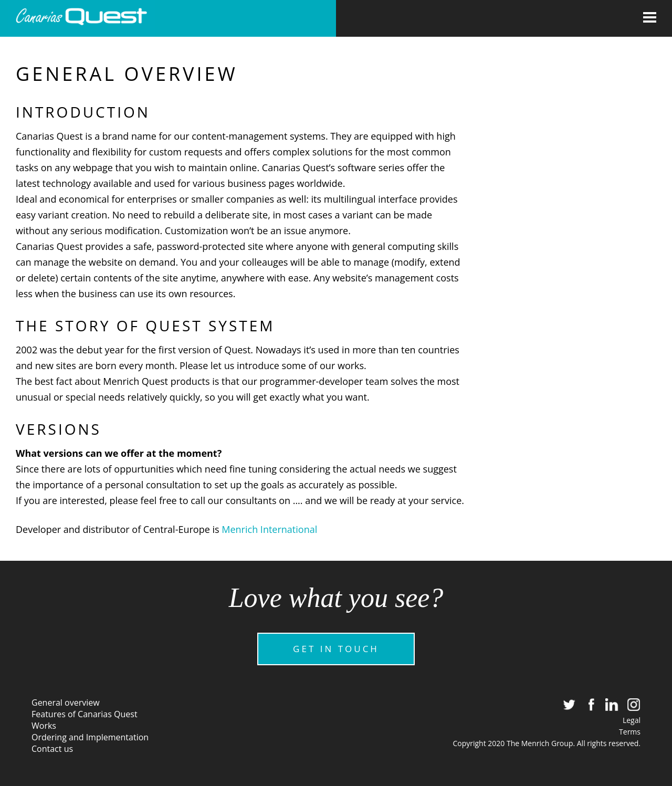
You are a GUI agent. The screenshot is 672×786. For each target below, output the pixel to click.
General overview (66, 703)
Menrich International (269, 529)
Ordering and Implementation (90, 737)
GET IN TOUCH (336, 649)
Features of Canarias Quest (85, 714)
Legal (632, 720)
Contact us (52, 749)
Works (44, 726)
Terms (630, 732)
